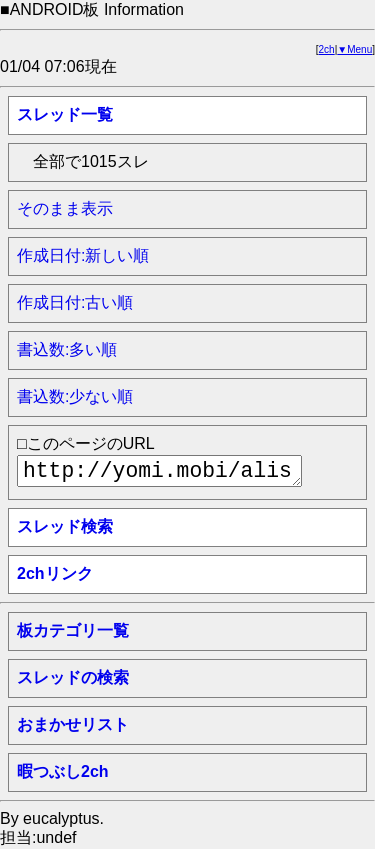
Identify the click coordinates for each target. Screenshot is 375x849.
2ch (327, 49)
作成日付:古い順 (75, 302)
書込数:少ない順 (75, 396)
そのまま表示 (65, 208)
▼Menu (354, 49)
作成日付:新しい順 (83, 255)
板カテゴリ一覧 (73, 630)
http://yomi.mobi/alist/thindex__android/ (159, 471)
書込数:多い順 (67, 349)
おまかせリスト (73, 724)
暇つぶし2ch (63, 771)
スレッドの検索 (73, 677)
